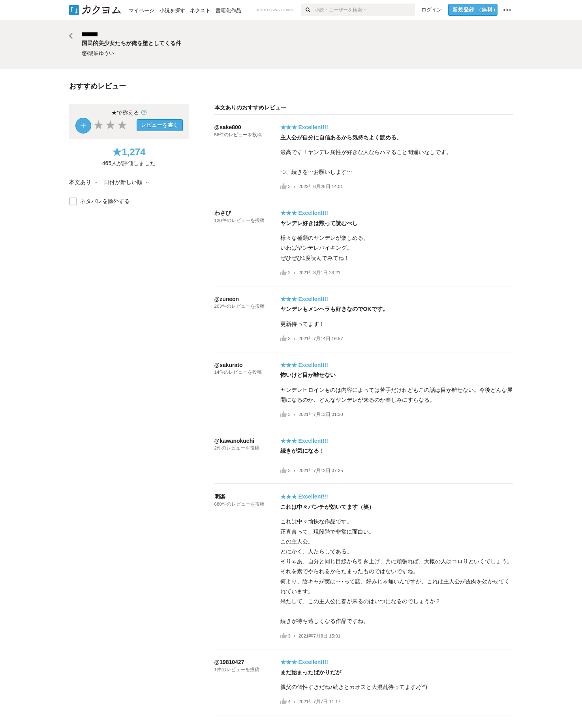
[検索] (308, 10)
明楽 (220, 497)
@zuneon (227, 299)
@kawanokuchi (235, 441)
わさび (223, 213)
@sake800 (228, 127)
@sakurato (229, 365)
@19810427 (229, 662)
